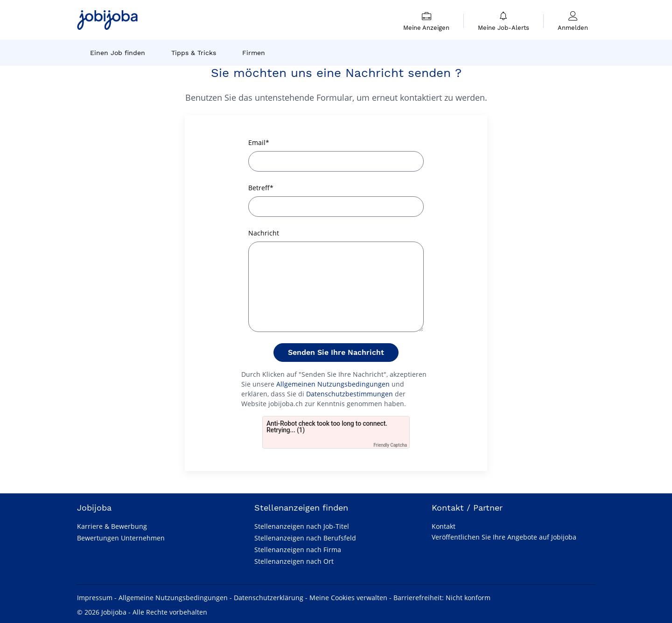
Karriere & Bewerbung (112, 526)
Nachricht (264, 233)
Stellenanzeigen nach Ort (294, 561)
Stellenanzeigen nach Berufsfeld (305, 538)
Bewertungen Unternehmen (121, 538)
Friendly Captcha (390, 445)
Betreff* (261, 188)
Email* (259, 142)
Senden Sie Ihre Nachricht (336, 352)
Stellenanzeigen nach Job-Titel (302, 526)
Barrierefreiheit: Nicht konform (442, 598)
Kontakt (444, 526)
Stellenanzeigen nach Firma (298, 550)
